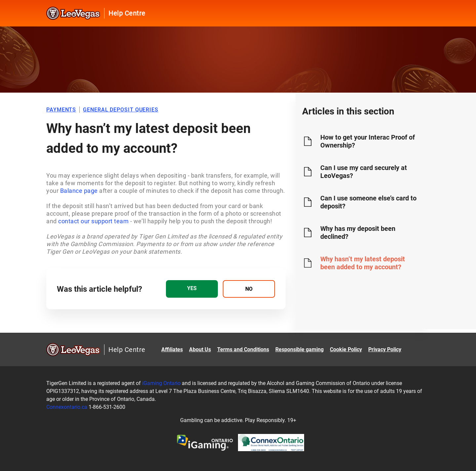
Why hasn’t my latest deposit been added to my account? (363, 263)
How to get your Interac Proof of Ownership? (368, 141)
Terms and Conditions (243, 349)
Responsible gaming (299, 349)
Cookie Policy (346, 349)
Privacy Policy (385, 349)
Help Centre (127, 13)
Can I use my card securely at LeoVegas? (364, 172)
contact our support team (93, 221)
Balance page (79, 191)
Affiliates (172, 349)
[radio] (192, 289)
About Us (200, 349)
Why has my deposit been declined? (358, 233)
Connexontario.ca (67, 407)
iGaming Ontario (161, 383)
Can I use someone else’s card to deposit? (368, 202)
